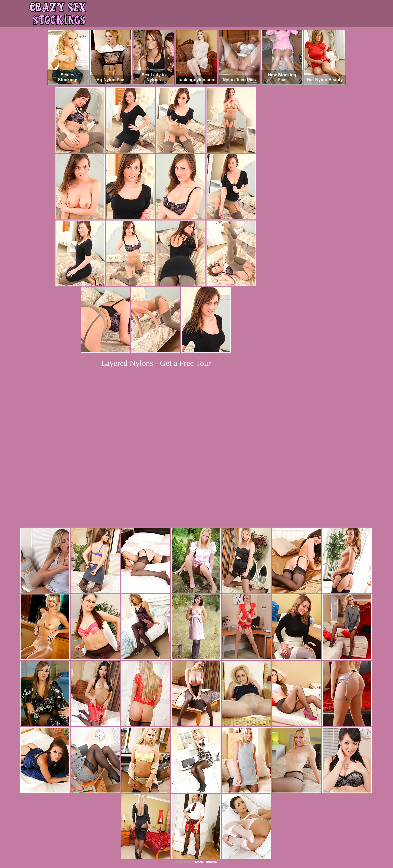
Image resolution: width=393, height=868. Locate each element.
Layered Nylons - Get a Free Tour (156, 363)
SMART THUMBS (206, 788)
